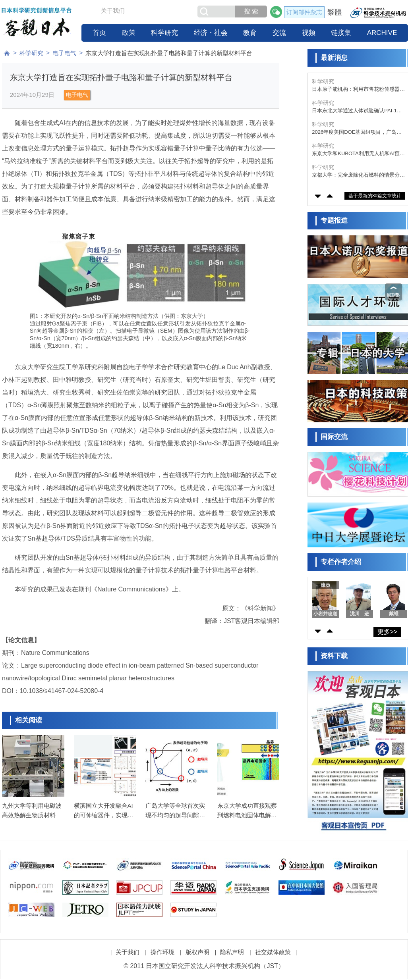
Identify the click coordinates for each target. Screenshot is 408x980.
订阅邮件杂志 (304, 12)
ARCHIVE (382, 33)
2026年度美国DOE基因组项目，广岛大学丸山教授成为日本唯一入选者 (357, 132)
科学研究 (164, 33)
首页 (99, 33)
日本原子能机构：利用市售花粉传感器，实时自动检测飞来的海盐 (358, 90)
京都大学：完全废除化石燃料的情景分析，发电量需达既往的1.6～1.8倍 (356, 175)
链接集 (341, 33)
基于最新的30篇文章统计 (375, 196)
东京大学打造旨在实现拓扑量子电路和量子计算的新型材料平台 (169, 53)
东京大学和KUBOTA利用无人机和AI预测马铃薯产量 (358, 154)
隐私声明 (232, 952)
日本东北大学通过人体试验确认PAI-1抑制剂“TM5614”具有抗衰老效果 (357, 111)
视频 (309, 33)
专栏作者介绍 (341, 562)
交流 (279, 33)
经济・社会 (211, 33)
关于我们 (113, 11)
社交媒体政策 (273, 952)
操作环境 (162, 952)
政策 (129, 33)
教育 (250, 33)
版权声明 (197, 952)
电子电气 (64, 53)
